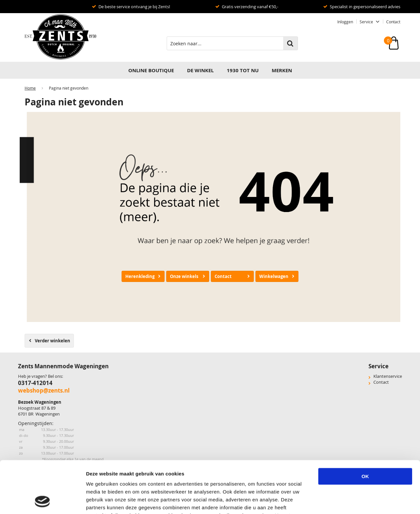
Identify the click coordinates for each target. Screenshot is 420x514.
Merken (282, 70)
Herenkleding (140, 276)
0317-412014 (35, 383)
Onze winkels (184, 276)
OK (365, 428)
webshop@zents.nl (44, 390)
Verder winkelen (52, 341)
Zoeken (290, 43)
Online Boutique (151, 70)
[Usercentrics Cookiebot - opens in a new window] (42, 501)
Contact (393, 22)
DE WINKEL (200, 70)
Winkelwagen (274, 276)
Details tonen (364, 501)
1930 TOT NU (243, 70)
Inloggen (345, 22)
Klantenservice (388, 376)
